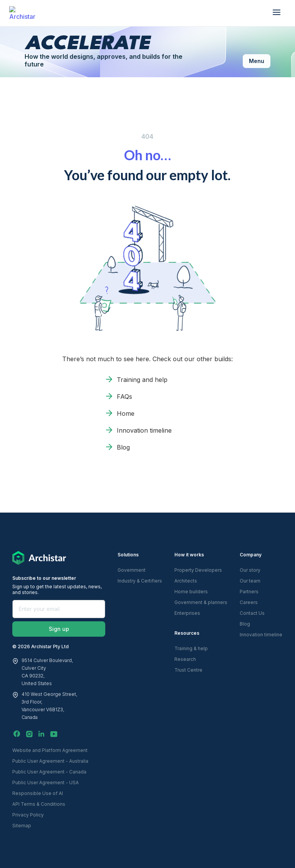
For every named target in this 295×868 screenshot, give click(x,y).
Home (126, 413)
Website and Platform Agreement (50, 750)
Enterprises (187, 613)
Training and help (142, 380)
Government (132, 570)
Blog (123, 447)
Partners (249, 592)
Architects (186, 581)
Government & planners (201, 602)
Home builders (191, 592)
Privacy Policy (28, 815)
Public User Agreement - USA (46, 783)
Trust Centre (188, 670)
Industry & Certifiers (140, 581)
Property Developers (198, 570)
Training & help (191, 648)
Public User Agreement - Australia (50, 761)
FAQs (124, 397)
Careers (249, 602)
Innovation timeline (144, 430)
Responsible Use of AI (38, 793)
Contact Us (252, 613)
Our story (250, 570)
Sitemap (22, 826)
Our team (250, 581)
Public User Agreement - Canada (49, 772)
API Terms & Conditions (39, 804)
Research (185, 659)
